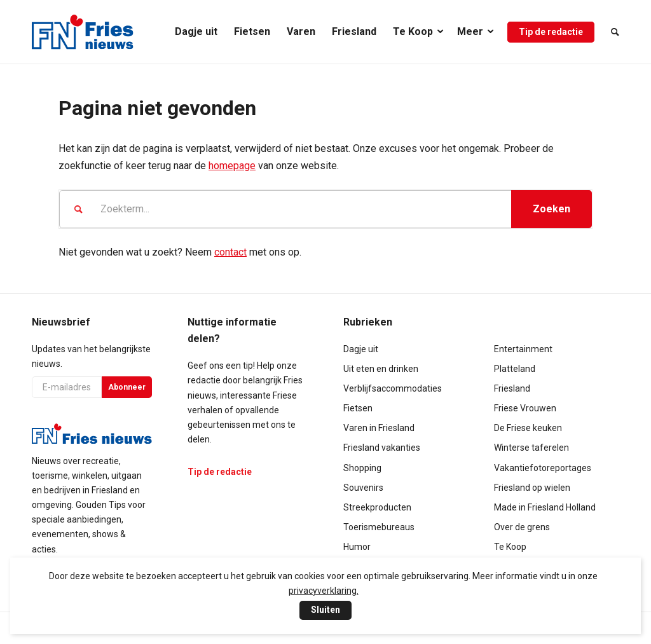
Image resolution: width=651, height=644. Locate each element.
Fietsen (358, 408)
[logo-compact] (83, 32)
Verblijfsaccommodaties (393, 388)
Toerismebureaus (379, 527)
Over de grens (522, 527)
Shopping (362, 468)
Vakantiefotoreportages (543, 468)
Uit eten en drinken (381, 369)
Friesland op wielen (532, 488)
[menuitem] (196, 32)
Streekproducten (377, 507)
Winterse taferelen (531, 448)
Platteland (515, 369)
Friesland (512, 388)
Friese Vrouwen (525, 408)
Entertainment (523, 349)
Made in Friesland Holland (545, 507)
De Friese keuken (528, 428)
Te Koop (510, 547)
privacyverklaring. (324, 591)
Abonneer (127, 387)
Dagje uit (361, 349)
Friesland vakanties (382, 448)
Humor (357, 547)
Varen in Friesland (379, 428)
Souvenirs (363, 488)
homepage (232, 166)
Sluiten (325, 610)
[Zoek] (611, 32)
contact (230, 252)
